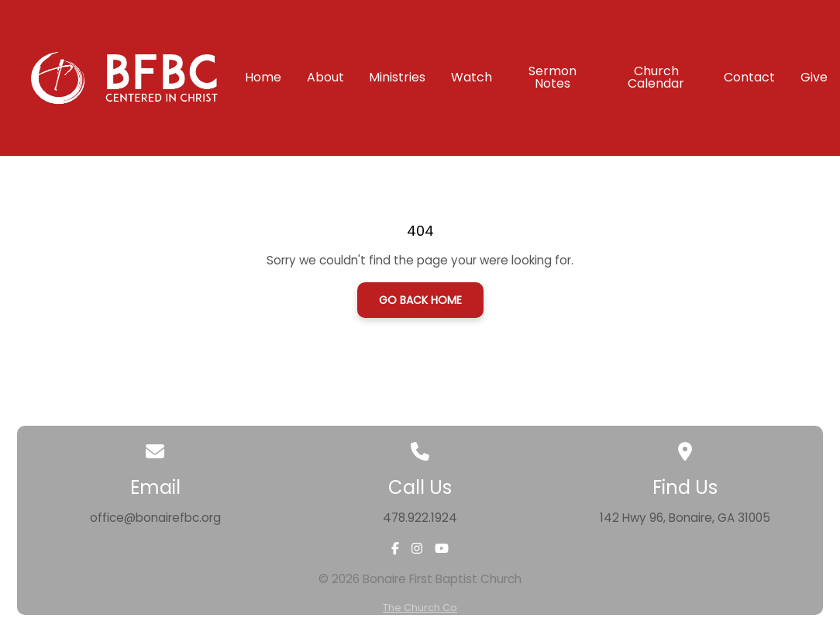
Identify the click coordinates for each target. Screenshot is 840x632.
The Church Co (420, 608)
